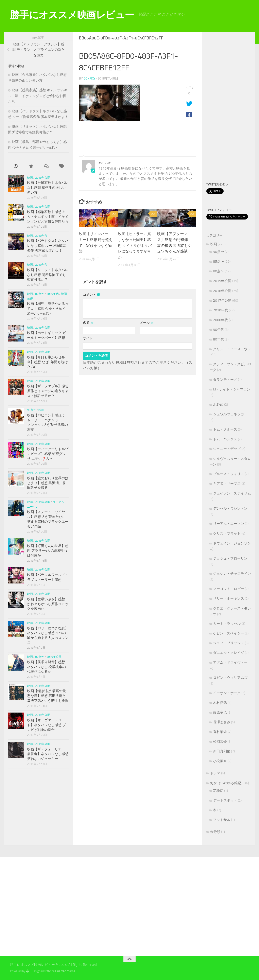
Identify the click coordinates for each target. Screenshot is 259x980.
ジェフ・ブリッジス (229, 643)
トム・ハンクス (225, 439)
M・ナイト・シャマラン (232, 389)
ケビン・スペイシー (229, 633)
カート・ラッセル (227, 624)
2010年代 (41, 236)
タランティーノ (225, 380)
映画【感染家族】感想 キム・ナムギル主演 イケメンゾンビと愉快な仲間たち (38, 96)
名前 (88, 323)
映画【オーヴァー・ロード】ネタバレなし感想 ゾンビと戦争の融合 (46, 725)
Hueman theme (65, 971)
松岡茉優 (220, 741)
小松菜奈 (220, 761)
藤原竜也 (220, 712)
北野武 (218, 404)
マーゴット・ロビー (229, 589)
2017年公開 (222, 300)
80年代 (219, 339)
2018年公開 (222, 291)
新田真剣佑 (222, 751)
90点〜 (32, 410)
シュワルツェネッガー (230, 414)
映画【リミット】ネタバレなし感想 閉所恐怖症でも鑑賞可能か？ (48, 275)
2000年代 (221, 320)
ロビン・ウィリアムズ (230, 678)
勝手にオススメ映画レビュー (72, 15)
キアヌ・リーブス (227, 484)
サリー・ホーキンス (229, 598)
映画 (30, 178)
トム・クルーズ (225, 429)
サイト (88, 338)
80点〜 (40, 294)
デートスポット (225, 800)
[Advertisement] (233, 108)
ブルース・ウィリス (229, 474)
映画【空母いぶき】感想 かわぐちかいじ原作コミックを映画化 (48, 604)
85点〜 (219, 261)
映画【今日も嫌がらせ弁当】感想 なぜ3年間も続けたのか (47, 362)
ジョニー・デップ (227, 449)
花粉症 (218, 791)
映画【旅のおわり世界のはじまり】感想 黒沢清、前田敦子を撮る (48, 483)
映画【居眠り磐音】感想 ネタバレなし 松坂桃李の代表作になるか (46, 667)
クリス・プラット (227, 533)
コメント (91, 294)
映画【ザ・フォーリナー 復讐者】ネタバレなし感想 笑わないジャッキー (48, 754)
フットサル (222, 820)
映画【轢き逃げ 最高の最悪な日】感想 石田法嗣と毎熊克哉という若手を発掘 (48, 696)
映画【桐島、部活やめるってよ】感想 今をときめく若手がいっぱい (48, 308)
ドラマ (215, 773)
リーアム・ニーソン (229, 524)
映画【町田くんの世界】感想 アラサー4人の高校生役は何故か (48, 551)
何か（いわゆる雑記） (227, 783)
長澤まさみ (222, 722)
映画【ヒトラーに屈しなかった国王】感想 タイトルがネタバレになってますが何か (135, 245)
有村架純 (220, 732)
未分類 (215, 832)
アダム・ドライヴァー (230, 662)
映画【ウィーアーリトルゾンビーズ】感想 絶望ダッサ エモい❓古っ (48, 454)
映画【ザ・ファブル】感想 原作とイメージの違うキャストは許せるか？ (48, 391)
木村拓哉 (220, 703)
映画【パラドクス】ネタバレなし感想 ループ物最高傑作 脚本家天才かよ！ (48, 246)
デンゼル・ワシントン (230, 508)
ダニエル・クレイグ (229, 653)
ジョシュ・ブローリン (230, 558)
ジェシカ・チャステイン (232, 574)
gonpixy (90, 78)
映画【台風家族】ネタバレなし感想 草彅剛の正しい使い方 (48, 187)
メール (147, 323)
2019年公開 (43, 178)
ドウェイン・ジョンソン (232, 543)
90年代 (219, 330)
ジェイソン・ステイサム (232, 493)
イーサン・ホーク (227, 693)
